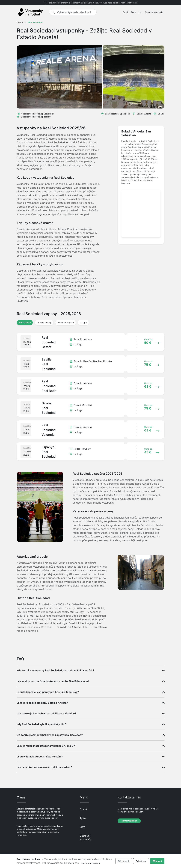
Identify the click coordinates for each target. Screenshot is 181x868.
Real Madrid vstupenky (101, 503)
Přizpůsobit (124, 861)
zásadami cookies (90, 863)
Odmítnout (141, 861)
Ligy (141, 12)
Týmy (134, 12)
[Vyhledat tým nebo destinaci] (76, 12)
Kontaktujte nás (129, 821)
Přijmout (157, 861)
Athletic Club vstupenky (125, 499)
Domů (126, 12)
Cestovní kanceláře (154, 12)
